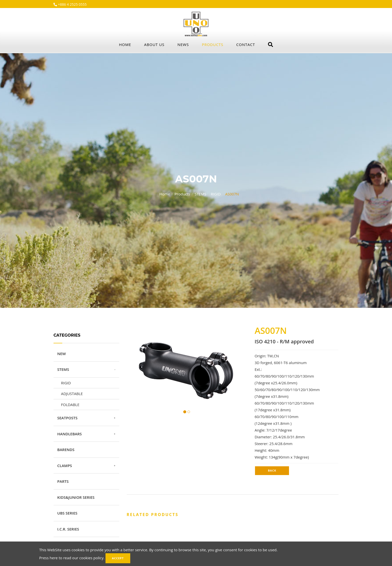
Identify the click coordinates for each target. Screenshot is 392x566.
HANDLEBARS (69, 434)
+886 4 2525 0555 (72, 4)
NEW (61, 354)
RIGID (216, 194)
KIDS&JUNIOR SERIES (76, 497)
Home (125, 44)
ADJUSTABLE (72, 394)
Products (212, 44)
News (183, 44)
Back (272, 470)
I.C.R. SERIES (68, 529)
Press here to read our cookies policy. (72, 558)
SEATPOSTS (67, 418)
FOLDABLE (70, 405)
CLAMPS (65, 466)
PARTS (63, 481)
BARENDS (66, 450)
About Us (154, 44)
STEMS (200, 194)
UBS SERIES (67, 513)
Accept (118, 558)
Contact (246, 44)
